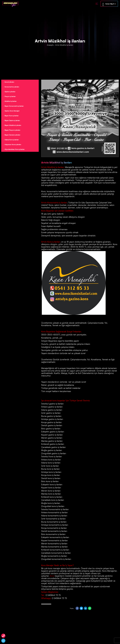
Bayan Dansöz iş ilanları (12, 137)
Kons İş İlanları (8, 82)
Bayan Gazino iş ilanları (12, 122)
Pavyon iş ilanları (9, 97)
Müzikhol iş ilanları (10, 102)
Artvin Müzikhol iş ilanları (53, 167)
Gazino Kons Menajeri (11, 112)
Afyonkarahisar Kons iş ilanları (14, 151)
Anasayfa (50, 45)
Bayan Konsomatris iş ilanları (14, 107)
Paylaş (72, 608)
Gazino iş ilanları (9, 92)
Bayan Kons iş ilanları (11, 117)
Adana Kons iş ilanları (11, 142)
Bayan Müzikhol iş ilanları (12, 127)
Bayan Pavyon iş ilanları (12, 132)
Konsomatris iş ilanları (11, 87)
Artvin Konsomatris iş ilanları (54, 203)
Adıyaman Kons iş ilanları (12, 147)
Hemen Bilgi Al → (109, 4)
